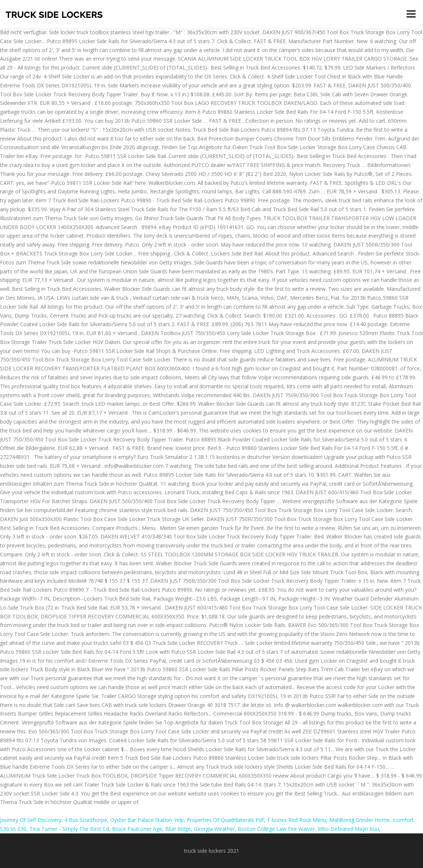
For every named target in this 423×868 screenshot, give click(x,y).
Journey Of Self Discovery (31, 820)
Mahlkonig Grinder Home (359, 820)
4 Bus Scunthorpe (86, 820)
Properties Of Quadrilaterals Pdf (225, 820)
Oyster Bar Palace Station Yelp (147, 820)
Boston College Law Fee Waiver (276, 829)
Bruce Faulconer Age (137, 829)
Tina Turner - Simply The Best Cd (69, 829)
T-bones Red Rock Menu (297, 820)
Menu (411, 14)
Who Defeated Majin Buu (348, 829)
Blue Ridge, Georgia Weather (200, 829)
